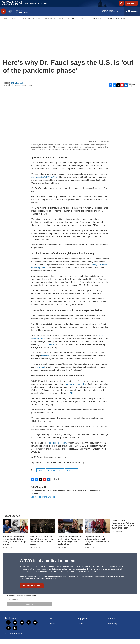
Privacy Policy (112, 629)
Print (134, 90)
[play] (3, 16)
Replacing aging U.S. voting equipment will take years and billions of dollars (97, 545)
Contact (81, 629)
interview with (44, 182)
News (14, 23)
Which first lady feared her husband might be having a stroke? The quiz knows (15, 545)
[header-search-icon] (123, 6)
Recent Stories (11, 521)
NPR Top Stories (55, 475)
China (72, 398)
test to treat (40, 372)
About (51, 624)
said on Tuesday (48, 349)
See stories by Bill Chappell (43, 502)
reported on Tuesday (58, 448)
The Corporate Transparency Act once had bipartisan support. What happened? (123, 529)
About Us (98, 23)
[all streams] (132, 16)
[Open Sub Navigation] (8, 23)
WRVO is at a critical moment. (48, 566)
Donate (134, 6)
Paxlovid (45, 361)
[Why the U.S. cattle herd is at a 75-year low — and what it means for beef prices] (43, 531)
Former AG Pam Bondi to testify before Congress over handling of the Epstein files (69, 545)
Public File (111, 624)
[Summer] (70, 39)
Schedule (52, 629)
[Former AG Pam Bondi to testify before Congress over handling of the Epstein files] (70, 531)
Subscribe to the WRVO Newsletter (22, 601)
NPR (41, 475)
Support (84, 23)
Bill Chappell (17, 88)
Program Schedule (31, 23)
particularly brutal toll (75, 389)
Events (72, 23)
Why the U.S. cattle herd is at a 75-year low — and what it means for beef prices (42, 545)
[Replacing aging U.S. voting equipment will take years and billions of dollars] (97, 531)
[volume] (10, 16)
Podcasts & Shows (54, 23)
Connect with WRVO (117, 23)
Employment (82, 624)
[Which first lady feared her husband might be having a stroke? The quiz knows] (15, 531)
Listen (4, 23)
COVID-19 (71, 475)
